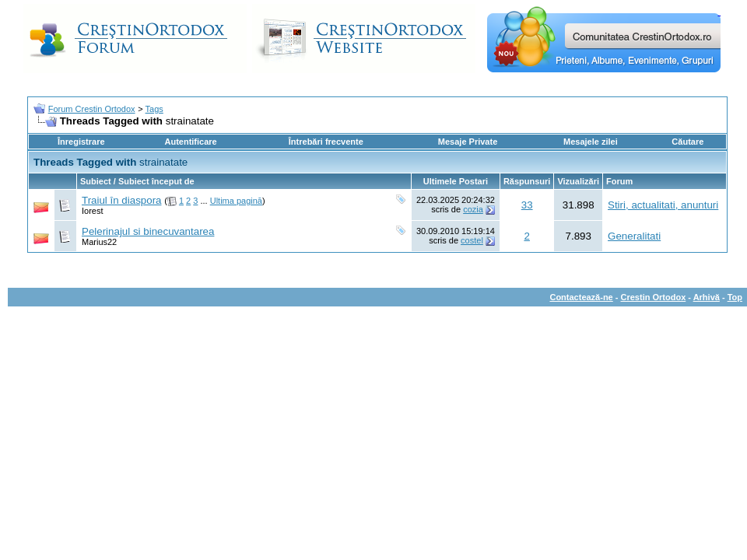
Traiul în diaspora (121, 200)
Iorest (93, 211)
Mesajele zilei (591, 142)
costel (472, 240)
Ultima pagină (236, 201)
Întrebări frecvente (326, 142)
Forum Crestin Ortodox (92, 109)
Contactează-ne (581, 297)
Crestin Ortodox (654, 297)
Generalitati (634, 236)
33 (527, 205)
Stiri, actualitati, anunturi (663, 205)
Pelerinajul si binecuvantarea (148, 231)
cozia (473, 209)
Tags (154, 109)
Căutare (687, 142)
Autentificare (190, 142)
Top (735, 297)
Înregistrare (81, 142)
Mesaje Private (468, 142)
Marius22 (99, 242)
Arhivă (707, 297)
